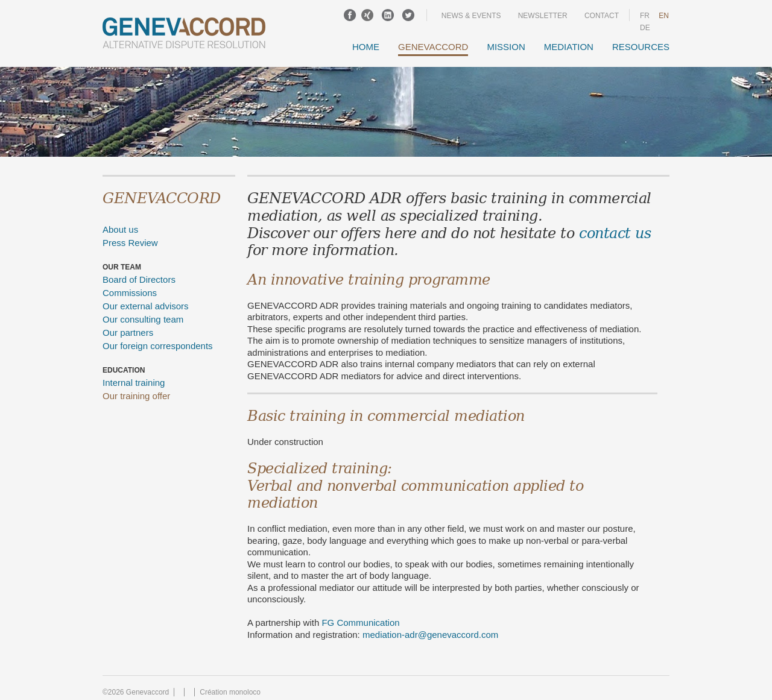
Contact (602, 16)
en (664, 16)
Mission (506, 47)
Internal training (134, 383)
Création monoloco (230, 692)
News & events (471, 16)
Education (124, 370)
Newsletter (543, 16)
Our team (122, 267)
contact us (615, 232)
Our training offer (136, 396)
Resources (641, 47)
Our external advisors (146, 306)
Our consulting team (143, 319)
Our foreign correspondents (158, 346)
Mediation (569, 47)
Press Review (130, 243)
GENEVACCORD (433, 47)
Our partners (128, 333)
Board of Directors (139, 279)
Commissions (130, 293)
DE (645, 28)
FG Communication (360, 623)
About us (120, 229)
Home (366, 47)
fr (645, 16)
